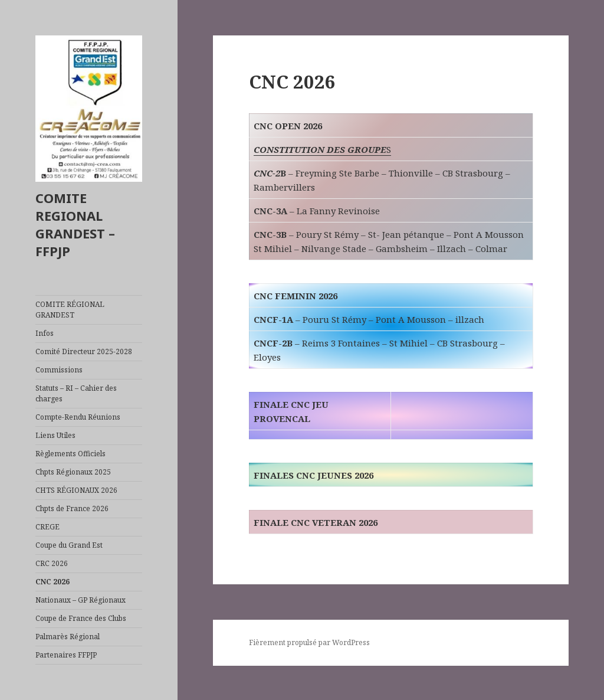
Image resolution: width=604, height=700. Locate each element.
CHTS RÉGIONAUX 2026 (76, 490)
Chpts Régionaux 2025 (73, 472)
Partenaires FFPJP (66, 655)
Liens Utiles (55, 435)
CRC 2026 (52, 563)
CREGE (47, 527)
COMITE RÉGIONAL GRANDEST (70, 310)
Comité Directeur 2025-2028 (84, 351)
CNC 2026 (52, 582)
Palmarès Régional (68, 637)
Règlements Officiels (70, 454)
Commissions (59, 370)
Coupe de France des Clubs (81, 618)
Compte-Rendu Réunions (78, 417)
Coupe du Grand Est (69, 545)
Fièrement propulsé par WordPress (309, 642)
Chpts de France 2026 (72, 508)
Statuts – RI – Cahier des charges (76, 393)
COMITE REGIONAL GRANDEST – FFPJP (75, 224)
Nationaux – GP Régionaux (81, 600)
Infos (45, 333)
